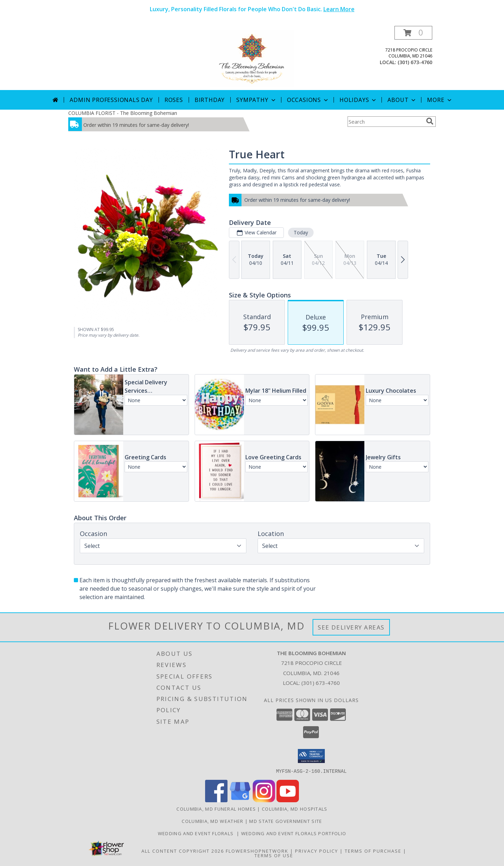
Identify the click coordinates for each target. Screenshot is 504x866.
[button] (413, 33)
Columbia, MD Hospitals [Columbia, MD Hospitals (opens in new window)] (295, 809)
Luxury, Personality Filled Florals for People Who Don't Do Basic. (252, 9)
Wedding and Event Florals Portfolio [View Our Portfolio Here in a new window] (294, 833)
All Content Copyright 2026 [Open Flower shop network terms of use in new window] (183, 851)
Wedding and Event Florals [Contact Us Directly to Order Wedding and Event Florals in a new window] (197, 833)
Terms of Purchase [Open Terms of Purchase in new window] (373, 851)
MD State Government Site (286, 821)
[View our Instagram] (264, 800)
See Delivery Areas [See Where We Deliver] (351, 627)
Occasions (308, 100)
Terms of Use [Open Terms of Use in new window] (274, 855)
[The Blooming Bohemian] (252, 58)
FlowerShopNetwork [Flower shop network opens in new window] (257, 851)
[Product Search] (385, 122)
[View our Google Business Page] (240, 800)
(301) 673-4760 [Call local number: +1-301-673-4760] (415, 62)
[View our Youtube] (288, 800)
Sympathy (256, 100)
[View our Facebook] (216, 800)
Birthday (210, 100)
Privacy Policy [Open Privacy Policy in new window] (317, 851)
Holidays (358, 100)
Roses (174, 100)
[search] (430, 121)
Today (301, 232)
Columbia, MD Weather (212, 821)
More (440, 100)
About (402, 100)
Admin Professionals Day (111, 100)
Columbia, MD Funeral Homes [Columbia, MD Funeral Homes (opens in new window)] (216, 809)
